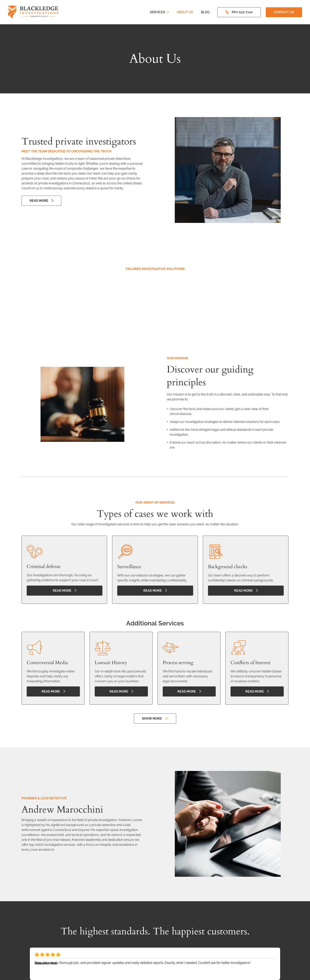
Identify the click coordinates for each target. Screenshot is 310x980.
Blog (205, 12)
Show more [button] (152, 719)
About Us (185, 12)
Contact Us (284, 12)
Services (159, 12)
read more (62, 591)
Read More (39, 201)
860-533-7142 (242, 12)
